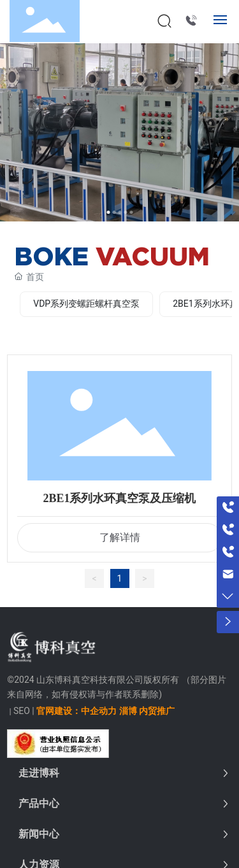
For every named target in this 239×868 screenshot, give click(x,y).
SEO (22, 711)
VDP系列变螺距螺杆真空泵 (86, 304)
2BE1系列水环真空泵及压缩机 (119, 498)
